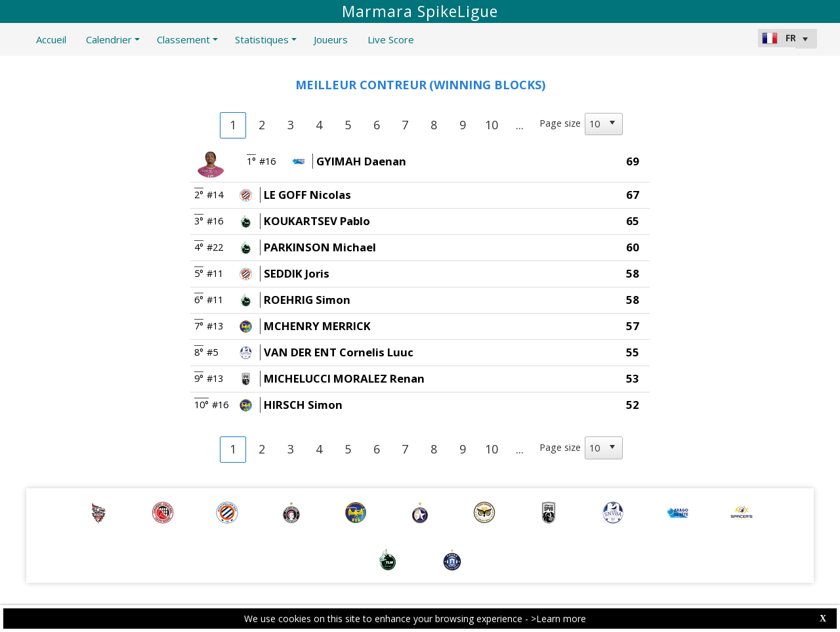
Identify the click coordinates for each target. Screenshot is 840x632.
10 (492, 125)
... (520, 125)
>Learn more (558, 619)
